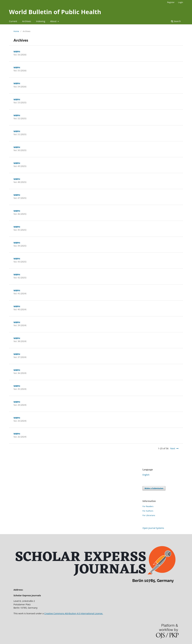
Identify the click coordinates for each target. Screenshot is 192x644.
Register (171, 2)
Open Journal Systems (153, 528)
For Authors (148, 511)
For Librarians (149, 515)
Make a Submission (154, 488)
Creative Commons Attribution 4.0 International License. (74, 613)
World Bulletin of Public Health (55, 12)
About (54, 21)
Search (176, 21)
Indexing (41, 21)
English (146, 475)
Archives (27, 21)
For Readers (148, 506)
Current (13, 21)
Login (181, 2)
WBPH (17, 52)
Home (16, 31)
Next (173, 448)
